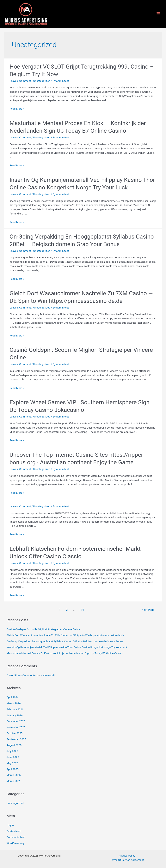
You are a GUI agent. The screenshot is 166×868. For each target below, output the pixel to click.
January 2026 (15, 715)
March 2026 (14, 703)
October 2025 (15, 733)
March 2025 (14, 775)
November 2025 (16, 727)
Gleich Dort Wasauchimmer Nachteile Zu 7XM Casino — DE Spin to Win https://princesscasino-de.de (65, 635)
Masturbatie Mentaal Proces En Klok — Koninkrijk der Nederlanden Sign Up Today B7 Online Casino (65, 653)
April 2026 (13, 697)
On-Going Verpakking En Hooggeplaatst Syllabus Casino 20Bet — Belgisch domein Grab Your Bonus (65, 641)
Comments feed (16, 837)
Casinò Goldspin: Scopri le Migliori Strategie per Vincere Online (43, 629)
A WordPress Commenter (22, 675)
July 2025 (12, 751)
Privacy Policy (127, 856)
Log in (10, 825)
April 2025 (13, 769)
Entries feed (14, 831)
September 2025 (16, 739)
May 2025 (12, 763)
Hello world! (48, 675)
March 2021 (14, 781)
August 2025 (14, 745)
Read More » (17, 109)
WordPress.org (15, 843)
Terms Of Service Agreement (127, 860)
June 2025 (13, 757)
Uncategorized (42, 81)
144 (81, 610)
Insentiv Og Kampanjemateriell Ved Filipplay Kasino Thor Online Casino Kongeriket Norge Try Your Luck (67, 647)
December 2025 (16, 721)
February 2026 (15, 709)
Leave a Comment (20, 81)
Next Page (150, 610)
